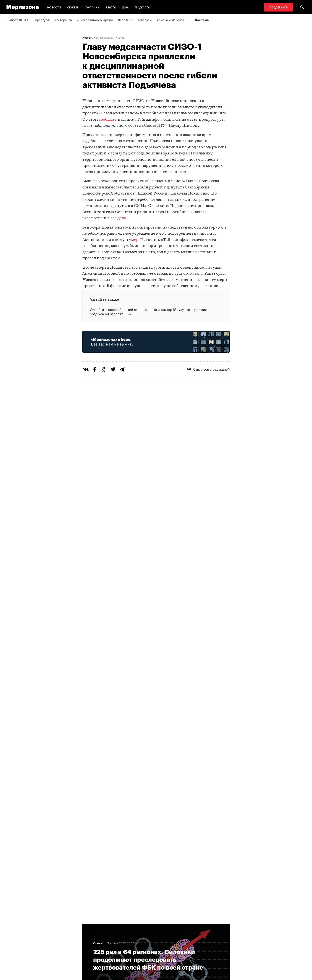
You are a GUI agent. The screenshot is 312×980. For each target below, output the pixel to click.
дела (122, 218)
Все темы (202, 20)
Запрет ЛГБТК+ (19, 19)
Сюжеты (73, 7)
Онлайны (93, 7)
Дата (125, 7)
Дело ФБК (125, 19)
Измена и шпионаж (171, 19)
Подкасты (143, 7)
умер (134, 240)
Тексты (111, 7)
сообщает (108, 120)
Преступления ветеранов (53, 19)
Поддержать (279, 7)
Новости (54, 7)
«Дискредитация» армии (95, 19)
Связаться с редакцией (209, 369)
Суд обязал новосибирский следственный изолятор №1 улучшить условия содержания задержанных (148, 312)
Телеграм (145, 19)
